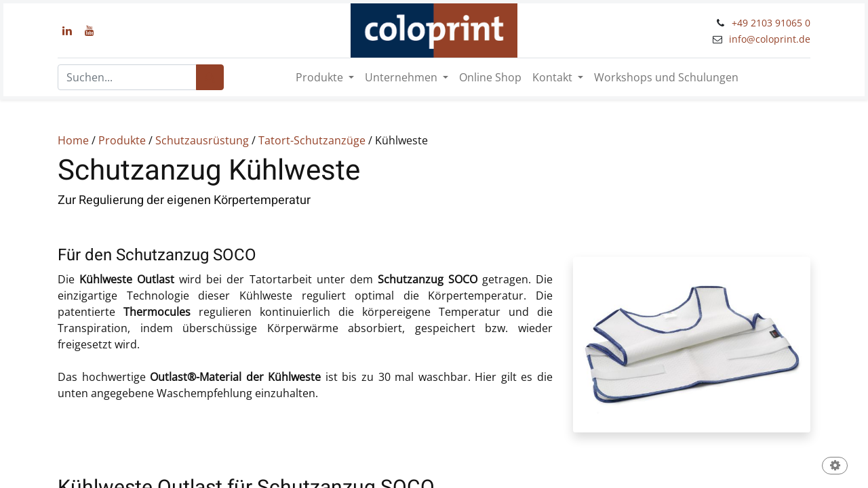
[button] (835, 467)
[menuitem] (490, 77)
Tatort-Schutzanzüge (311, 140)
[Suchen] (210, 77)
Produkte (122, 140)
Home (73, 140)
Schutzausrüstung (202, 140)
